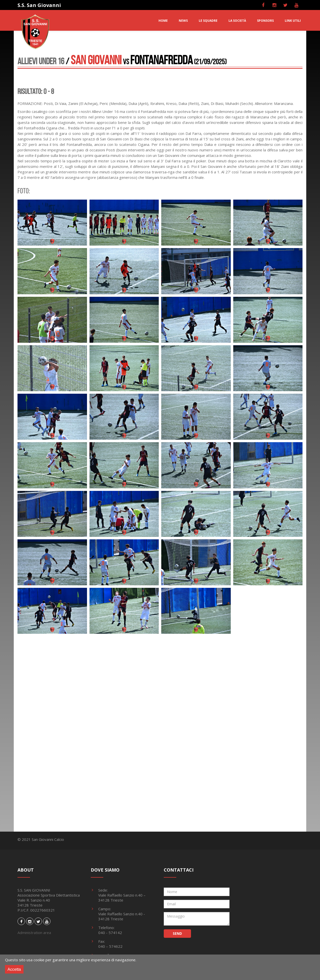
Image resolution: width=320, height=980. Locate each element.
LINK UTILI (293, 21)
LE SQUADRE (208, 21)
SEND (177, 933)
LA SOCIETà (237, 21)
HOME (163, 21)
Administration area (34, 933)
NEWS (183, 21)
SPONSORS (265, 21)
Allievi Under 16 (41, 61)
